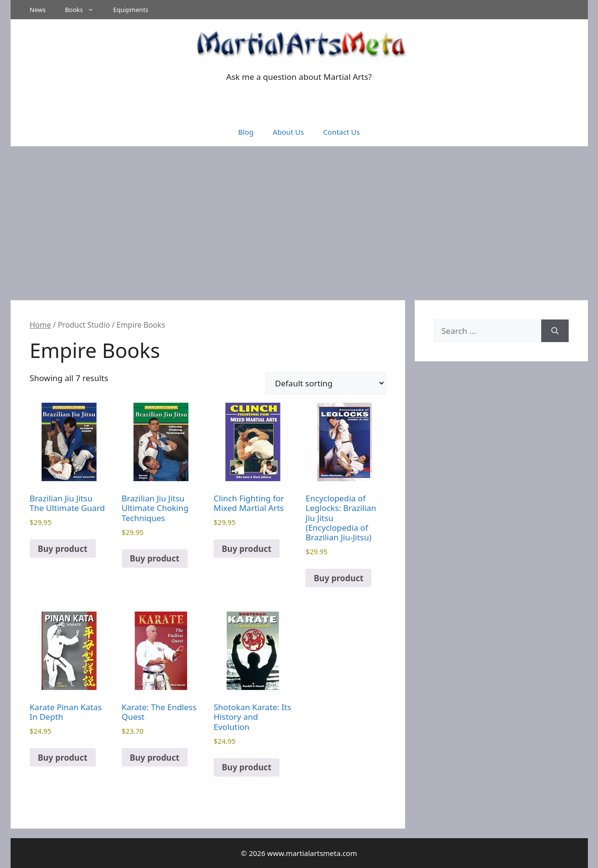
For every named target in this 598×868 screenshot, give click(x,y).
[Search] (555, 331)
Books (84, 10)
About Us (288, 132)
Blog (246, 132)
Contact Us (342, 132)
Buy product (63, 549)
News (38, 10)
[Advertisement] (299, 218)
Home (40, 325)
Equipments (131, 10)
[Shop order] (326, 383)
